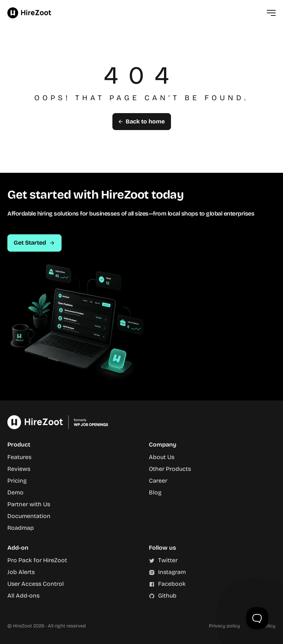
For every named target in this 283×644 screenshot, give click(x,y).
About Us (162, 457)
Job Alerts (21, 572)
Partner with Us (29, 504)
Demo (15, 492)
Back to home (142, 121)
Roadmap (21, 528)
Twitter (168, 560)
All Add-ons (23, 596)
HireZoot (29, 13)
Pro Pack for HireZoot (37, 560)
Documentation (29, 516)
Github (167, 596)
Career (158, 481)
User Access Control (36, 584)
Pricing (17, 481)
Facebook (172, 584)
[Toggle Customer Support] (257, 618)
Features (19, 457)
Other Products (170, 469)
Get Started (34, 243)
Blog (155, 492)
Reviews (19, 469)
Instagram (172, 572)
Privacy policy (225, 626)
